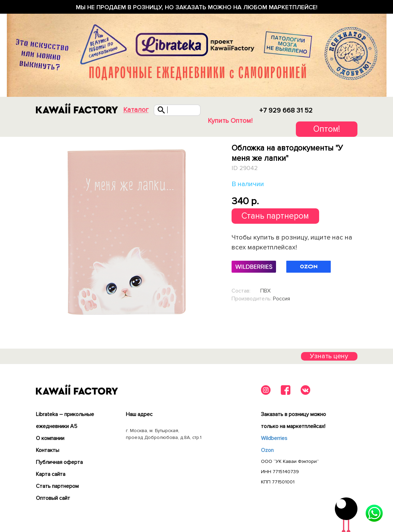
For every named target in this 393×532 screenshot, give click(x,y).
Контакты (48, 450)
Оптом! (327, 129)
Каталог (136, 110)
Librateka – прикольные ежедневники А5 (65, 420)
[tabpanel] (126, 231)
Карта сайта (51, 474)
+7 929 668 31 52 (286, 111)
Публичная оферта (59, 462)
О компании (50, 438)
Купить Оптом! (230, 121)
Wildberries (274, 438)
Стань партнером (275, 216)
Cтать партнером (57, 486)
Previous (37, 231)
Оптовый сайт (53, 498)
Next (215, 231)
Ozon (267, 450)
